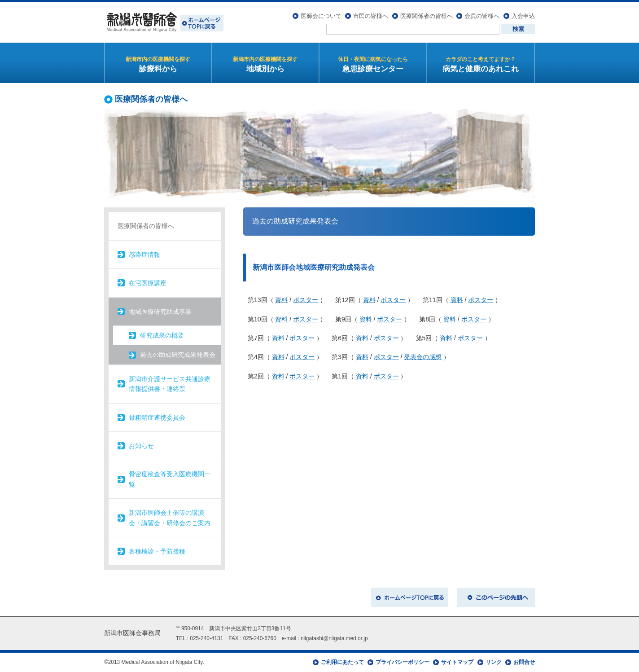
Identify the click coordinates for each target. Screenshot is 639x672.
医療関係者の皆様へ (427, 16)
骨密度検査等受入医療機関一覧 (170, 479)
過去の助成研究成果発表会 (178, 355)
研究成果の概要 (162, 335)
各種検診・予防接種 (157, 551)
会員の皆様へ (482, 16)
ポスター (306, 300)
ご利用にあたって (342, 662)
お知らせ (141, 446)
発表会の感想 (423, 357)
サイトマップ (457, 662)
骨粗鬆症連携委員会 (157, 417)
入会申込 (523, 16)
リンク (494, 662)
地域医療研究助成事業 (160, 312)
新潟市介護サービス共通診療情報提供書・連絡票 (170, 384)
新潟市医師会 (164, 22)
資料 (281, 300)
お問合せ (524, 662)
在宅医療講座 (148, 283)
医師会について (321, 16)
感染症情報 (144, 255)
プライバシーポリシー (403, 662)
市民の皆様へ (371, 16)
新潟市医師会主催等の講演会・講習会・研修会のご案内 (170, 518)
